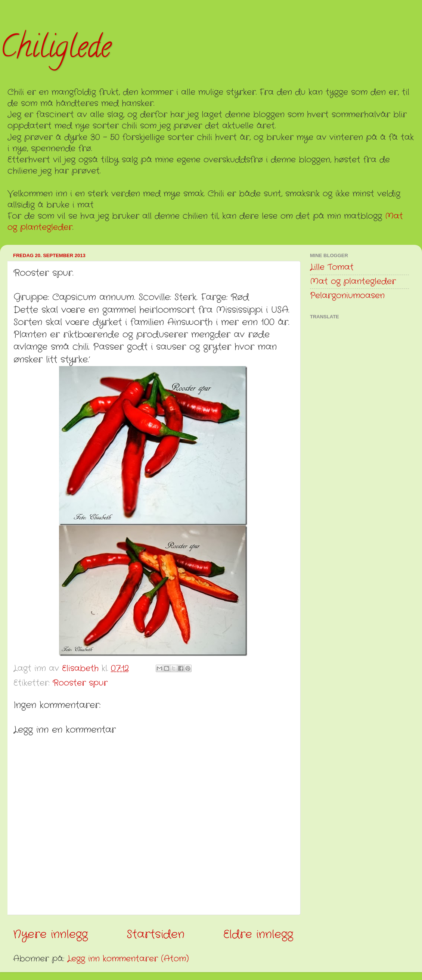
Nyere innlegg (50, 934)
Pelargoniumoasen (347, 296)
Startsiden (156, 934)
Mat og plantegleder (353, 282)
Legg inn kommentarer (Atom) (128, 959)
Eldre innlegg (258, 934)
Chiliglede (55, 50)
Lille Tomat (332, 267)
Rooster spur (80, 683)
